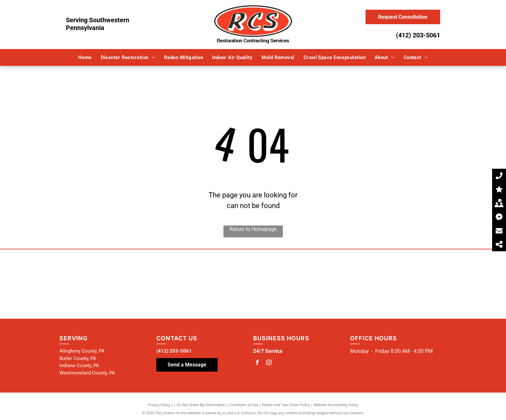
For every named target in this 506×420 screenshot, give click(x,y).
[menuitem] (85, 58)
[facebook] (257, 363)
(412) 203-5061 (418, 35)
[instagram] (269, 363)
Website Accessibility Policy (336, 405)
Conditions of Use (244, 405)
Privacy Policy (159, 405)
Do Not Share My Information (201, 405)
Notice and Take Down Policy (286, 405)
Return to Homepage (253, 229)
